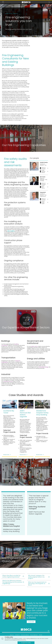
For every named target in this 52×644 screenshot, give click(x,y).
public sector (34, 346)
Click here (31, 622)
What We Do (9, 13)
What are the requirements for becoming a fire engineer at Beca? (37, 584)
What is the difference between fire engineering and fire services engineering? (12, 582)
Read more (7, 455)
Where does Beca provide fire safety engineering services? (11, 576)
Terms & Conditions (25, 635)
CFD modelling (11, 231)
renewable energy (43, 367)
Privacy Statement (34, 635)
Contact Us (17, 635)
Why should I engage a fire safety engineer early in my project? (36, 577)
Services (16, 13)
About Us (12, 635)
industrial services (8, 381)
